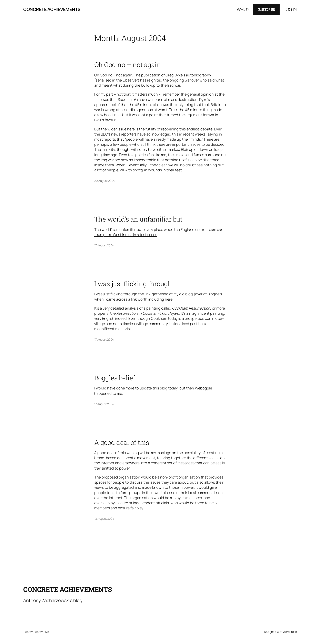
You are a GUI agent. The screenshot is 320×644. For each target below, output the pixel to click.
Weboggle (203, 388)
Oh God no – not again (128, 65)
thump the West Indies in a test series (126, 235)
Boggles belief (115, 378)
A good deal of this (122, 442)
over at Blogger (208, 294)
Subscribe (266, 9)
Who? (243, 9)
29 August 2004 (104, 181)
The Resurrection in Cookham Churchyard (144, 313)
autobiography (198, 75)
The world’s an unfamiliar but (138, 219)
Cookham (159, 318)
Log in (290, 9)
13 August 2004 (104, 519)
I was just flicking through (133, 284)
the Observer (127, 80)
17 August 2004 (104, 245)
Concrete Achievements (52, 9)
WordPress (290, 632)
